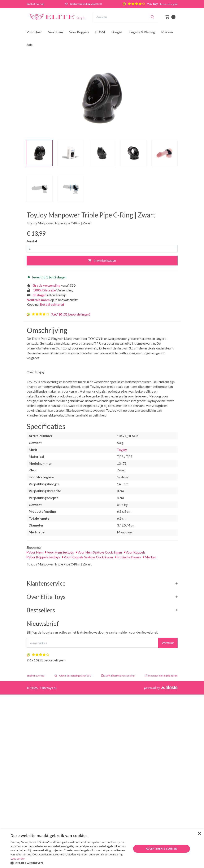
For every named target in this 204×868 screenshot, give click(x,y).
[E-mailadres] (92, 643)
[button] (69, 863)
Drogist (117, 32)
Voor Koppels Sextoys (43, 557)
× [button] (199, 834)
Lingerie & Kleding (142, 32)
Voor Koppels (79, 32)
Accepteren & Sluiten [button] (162, 849)
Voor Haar (34, 32)
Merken (167, 32)
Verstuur (168, 643)
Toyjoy (122, 450)
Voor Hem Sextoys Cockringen (99, 552)
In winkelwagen (102, 260)
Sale (30, 45)
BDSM (100, 32)
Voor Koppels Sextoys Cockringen (87, 557)
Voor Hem (55, 32)
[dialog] (102, 849)
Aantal (32, 241)
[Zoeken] (152, 17)
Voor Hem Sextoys (60, 552)
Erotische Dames (128, 557)
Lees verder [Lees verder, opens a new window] (18, 859)
